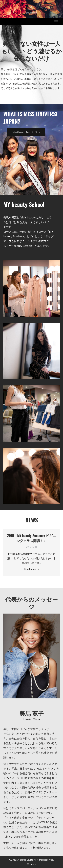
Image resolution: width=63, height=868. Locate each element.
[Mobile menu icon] (56, 22)
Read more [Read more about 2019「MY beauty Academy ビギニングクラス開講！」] (32, 569)
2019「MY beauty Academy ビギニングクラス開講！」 (32, 538)
